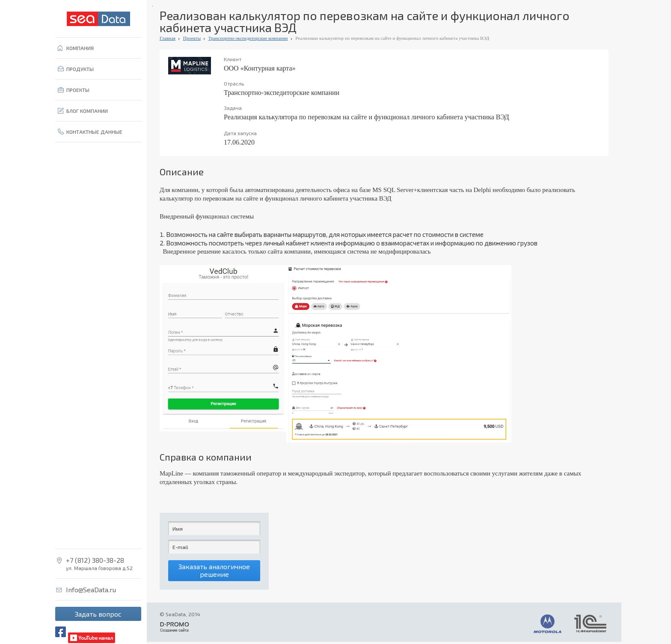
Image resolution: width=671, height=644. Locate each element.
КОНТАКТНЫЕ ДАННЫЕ (94, 132)
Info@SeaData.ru (91, 590)
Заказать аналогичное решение (214, 572)
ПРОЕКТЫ (78, 90)
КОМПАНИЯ (80, 48)
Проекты (192, 38)
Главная (168, 38)
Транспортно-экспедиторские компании (248, 38)
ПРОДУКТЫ (80, 69)
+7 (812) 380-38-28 (95, 560)
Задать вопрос (98, 614)
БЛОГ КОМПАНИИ (87, 111)
